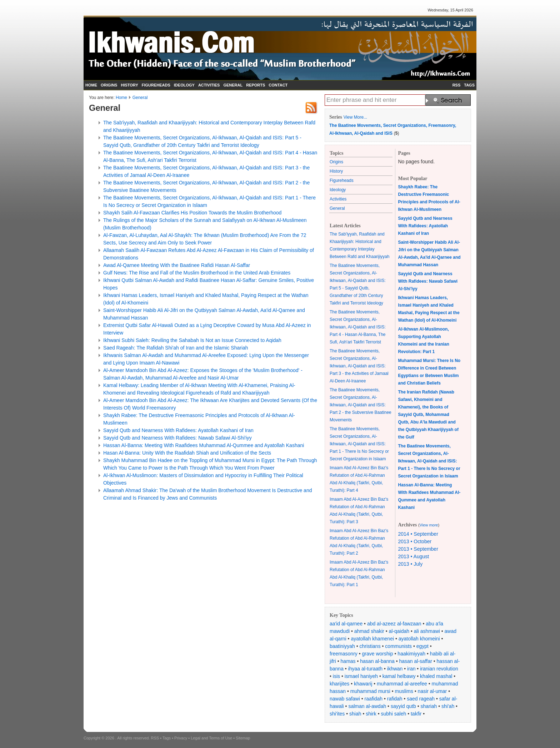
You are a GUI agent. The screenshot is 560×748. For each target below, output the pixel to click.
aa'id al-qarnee (346, 624)
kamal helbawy (399, 676)
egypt (422, 646)
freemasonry (344, 654)
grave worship (378, 654)
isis (336, 676)
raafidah (374, 699)
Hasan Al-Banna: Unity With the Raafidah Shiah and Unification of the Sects (187, 453)
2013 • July (411, 564)
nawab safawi (345, 699)
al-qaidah (399, 631)
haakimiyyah (411, 654)
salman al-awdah (367, 706)
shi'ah (448, 706)
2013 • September (418, 549)
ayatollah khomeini (419, 639)
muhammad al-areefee (402, 684)
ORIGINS (109, 85)
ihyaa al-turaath (366, 669)
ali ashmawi (427, 631)
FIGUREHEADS (156, 85)
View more (429, 525)
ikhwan (395, 669)
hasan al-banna (377, 661)
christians (370, 646)
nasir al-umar (432, 691)
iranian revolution (439, 669)
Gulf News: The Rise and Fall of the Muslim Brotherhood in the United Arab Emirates (197, 273)
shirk (371, 714)
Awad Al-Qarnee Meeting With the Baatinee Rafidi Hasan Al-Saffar (177, 265)
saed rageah (421, 699)
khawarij (363, 684)
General (140, 98)
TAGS (469, 85)
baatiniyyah (342, 646)
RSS (457, 85)
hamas (348, 661)
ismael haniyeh (361, 676)
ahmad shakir (369, 631)
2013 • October (415, 541)
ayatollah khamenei (372, 639)
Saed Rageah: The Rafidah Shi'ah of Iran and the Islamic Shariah (176, 348)
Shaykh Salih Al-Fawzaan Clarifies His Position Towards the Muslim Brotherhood (192, 213)
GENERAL (233, 85)
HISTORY (129, 85)
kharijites (339, 684)
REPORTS (256, 85)
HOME (91, 85)
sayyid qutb (403, 706)
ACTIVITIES (209, 85)
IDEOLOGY (184, 85)
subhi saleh (393, 714)
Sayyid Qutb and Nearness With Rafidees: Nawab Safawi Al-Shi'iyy (177, 438)
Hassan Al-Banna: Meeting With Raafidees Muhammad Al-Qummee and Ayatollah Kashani (204, 445)
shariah (429, 706)
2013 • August (414, 556)
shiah (355, 714)
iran (411, 669)
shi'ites (337, 714)
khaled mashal (436, 676)
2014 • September (418, 534)
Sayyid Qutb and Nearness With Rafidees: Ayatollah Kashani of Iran (178, 430)
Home (121, 98)
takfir (416, 714)
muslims (404, 691)
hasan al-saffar (416, 661)
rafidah (395, 699)
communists (398, 646)
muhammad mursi (370, 691)
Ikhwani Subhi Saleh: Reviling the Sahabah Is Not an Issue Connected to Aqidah (192, 340)
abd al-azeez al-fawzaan (394, 624)
